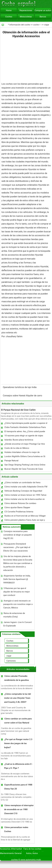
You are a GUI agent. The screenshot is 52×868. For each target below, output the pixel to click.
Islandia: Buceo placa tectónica (19, 440)
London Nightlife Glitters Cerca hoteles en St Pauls (25, 457)
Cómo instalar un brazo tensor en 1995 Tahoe (25, 495)
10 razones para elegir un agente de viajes (24, 436)
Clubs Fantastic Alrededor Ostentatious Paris (25, 427)
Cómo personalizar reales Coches (16, 829)
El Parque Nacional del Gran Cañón (18, 410)
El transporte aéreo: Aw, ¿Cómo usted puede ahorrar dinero (25, 432)
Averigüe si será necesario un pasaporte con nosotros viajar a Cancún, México (18, 604)
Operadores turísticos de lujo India (20, 387)
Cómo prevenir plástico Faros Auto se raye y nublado (25, 521)
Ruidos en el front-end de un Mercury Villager (25, 516)
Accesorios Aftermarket (11, 849)
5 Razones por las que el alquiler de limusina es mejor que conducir (17, 592)
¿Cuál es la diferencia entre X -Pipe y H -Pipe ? (19, 766)
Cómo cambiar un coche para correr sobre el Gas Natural (18, 721)
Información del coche (20, 25)
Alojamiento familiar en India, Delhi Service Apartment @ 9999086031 (17, 579)
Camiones (11, 661)
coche (36, 25)
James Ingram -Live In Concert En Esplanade (18, 624)
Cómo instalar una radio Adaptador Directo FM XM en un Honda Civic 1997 (26, 487)
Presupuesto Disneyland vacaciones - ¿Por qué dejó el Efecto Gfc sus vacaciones (17, 547)
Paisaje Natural (11, 461)
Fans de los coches (32, 849)
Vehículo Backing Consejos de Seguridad (23, 491)
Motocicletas (26, 17)
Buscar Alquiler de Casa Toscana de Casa (24, 469)
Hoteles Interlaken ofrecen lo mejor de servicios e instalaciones (22, 453)
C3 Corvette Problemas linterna (19, 512)
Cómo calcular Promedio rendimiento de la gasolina (16, 678)
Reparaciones (26, 10)
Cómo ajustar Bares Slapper (17, 507)
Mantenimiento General (11, 853)
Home (9, 10)
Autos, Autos (32, 853)
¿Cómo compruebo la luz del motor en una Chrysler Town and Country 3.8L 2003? (18, 698)
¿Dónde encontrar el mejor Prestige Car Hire (25, 444)
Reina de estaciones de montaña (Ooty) (14, 615)
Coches (9, 17)
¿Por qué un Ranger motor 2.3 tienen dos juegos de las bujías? (18, 743)
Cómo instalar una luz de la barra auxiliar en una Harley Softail (24, 500)
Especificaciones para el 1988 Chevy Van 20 (18, 787)
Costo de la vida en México (17, 448)
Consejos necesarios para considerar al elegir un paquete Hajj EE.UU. (18, 535)
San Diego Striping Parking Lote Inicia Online (25, 465)
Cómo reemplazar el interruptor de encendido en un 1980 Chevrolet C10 (19, 809)
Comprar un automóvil (43, 10)
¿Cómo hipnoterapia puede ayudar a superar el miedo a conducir (26, 424)
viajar (47, 25)
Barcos (43, 17)
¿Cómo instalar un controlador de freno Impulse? (22, 483)
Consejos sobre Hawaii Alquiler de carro (23, 396)
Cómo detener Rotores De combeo (20, 503)
